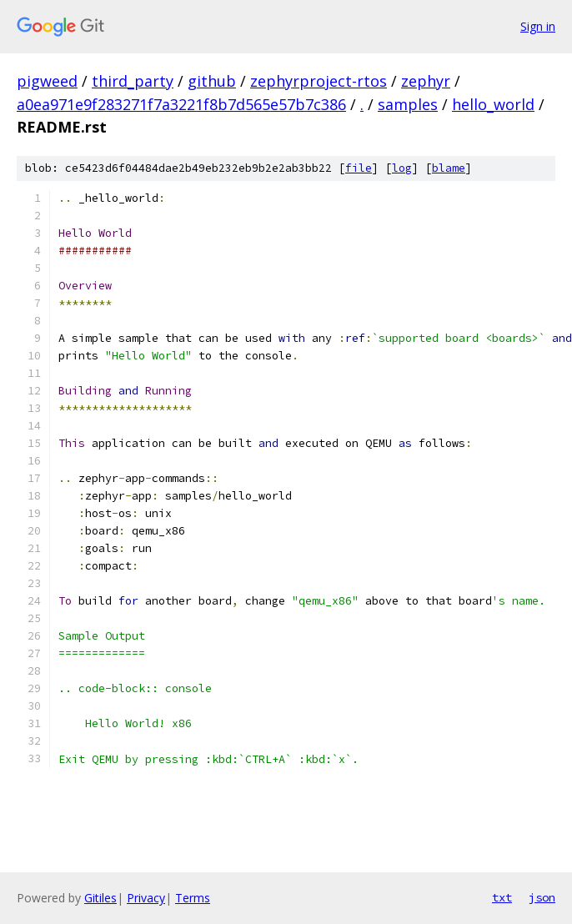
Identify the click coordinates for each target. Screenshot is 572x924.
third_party (133, 81)
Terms (193, 898)
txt (502, 897)
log (402, 168)
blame (449, 168)
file (359, 168)
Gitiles (100, 898)
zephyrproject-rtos (319, 81)
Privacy (146, 898)
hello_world (493, 104)
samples (408, 104)
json (542, 897)
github (212, 81)
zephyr (426, 81)
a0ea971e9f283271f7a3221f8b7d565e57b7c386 (181, 104)
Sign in (538, 26)
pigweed (47, 81)
